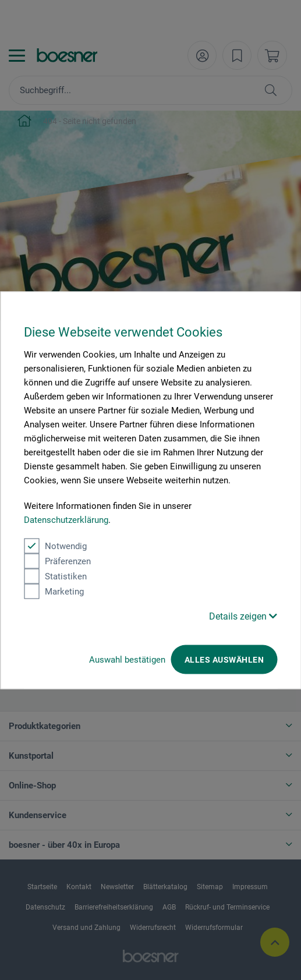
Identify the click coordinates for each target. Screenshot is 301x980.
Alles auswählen (224, 659)
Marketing (54, 591)
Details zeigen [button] (243, 616)
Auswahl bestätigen (127, 659)
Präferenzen (57, 561)
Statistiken (55, 576)
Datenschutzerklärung (66, 519)
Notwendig (55, 546)
